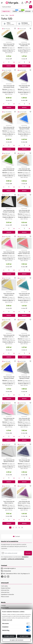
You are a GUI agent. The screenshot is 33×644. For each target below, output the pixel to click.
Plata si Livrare (5, 597)
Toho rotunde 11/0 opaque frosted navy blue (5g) (9, 378)
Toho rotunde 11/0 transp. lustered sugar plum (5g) (24, 461)
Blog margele (5, 608)
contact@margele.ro (8, 568)
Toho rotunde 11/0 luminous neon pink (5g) (9, 253)
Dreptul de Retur (6, 588)
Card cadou (4, 586)
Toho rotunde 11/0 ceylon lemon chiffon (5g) (9, 295)
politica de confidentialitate (16, 559)
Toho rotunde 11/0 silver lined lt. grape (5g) (24, 502)
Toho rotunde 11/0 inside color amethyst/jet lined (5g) (24, 336)
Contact (16, 536)
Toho (7, 15)
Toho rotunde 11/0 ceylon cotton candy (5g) (9, 419)
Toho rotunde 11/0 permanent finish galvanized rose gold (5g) (24, 211)
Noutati (21, 11)
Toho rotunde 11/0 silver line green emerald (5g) (9, 45)
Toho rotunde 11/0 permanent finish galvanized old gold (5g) (9, 87)
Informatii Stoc (5, 592)
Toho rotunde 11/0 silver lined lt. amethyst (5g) (9, 502)
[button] (3, 3)
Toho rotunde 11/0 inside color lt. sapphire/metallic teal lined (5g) (24, 295)
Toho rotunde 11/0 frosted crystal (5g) (9, 211)
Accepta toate (24, 636)
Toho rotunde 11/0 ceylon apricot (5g (24, 419)
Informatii (28, 11)
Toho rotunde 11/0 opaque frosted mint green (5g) (9, 170)
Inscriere (28, 553)
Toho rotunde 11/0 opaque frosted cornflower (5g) (24, 128)
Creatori (15, 11)
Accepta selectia (9, 636)
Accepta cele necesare (16, 640)
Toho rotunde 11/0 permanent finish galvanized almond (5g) (9, 128)
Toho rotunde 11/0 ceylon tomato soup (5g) (24, 253)
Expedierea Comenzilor (8, 594)
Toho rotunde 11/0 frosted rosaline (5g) (24, 170)
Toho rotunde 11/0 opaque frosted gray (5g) (24, 378)
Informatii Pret (5, 590)
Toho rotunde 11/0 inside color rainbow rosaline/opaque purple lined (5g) (24, 87)
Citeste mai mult (7, 620)
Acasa (3, 15)
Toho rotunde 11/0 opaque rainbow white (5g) (9, 461)
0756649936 (6, 571)
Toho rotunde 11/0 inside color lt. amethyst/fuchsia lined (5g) (9, 336)
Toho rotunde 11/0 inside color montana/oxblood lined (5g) (24, 45)
